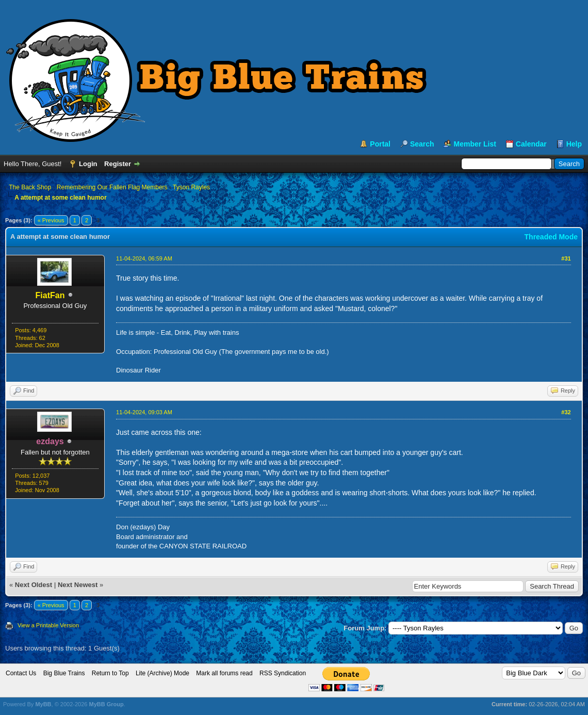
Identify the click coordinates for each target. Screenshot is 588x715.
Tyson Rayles (191, 187)
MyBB (43, 704)
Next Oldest (34, 585)
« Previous (51, 220)
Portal (380, 144)
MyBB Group (106, 704)
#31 (566, 258)
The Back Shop (30, 187)
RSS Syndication (283, 673)
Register (118, 164)
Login (88, 164)
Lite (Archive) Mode (162, 673)
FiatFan (50, 295)
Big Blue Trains (64, 673)
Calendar (531, 144)
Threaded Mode (551, 237)
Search (422, 144)
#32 (566, 412)
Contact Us (21, 673)
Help (574, 144)
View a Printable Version (48, 625)
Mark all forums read (224, 673)
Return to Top (110, 673)
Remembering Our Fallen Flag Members (112, 187)
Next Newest (78, 585)
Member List (475, 144)
